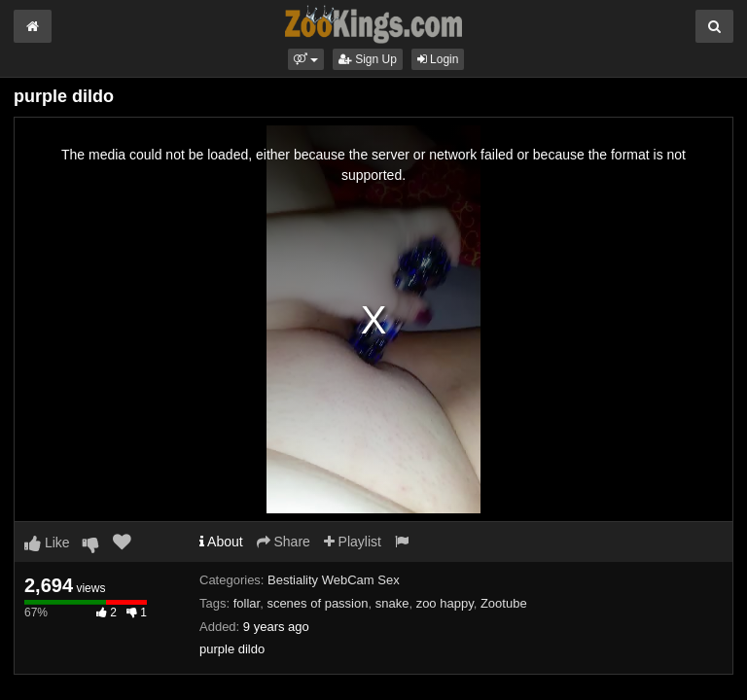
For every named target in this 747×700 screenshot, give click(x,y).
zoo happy (445, 603)
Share (284, 542)
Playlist (353, 542)
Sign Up (368, 59)
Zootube (504, 603)
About (221, 542)
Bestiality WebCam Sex (334, 580)
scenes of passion (317, 603)
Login (438, 59)
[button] (306, 59)
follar (247, 603)
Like (47, 542)
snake (392, 603)
